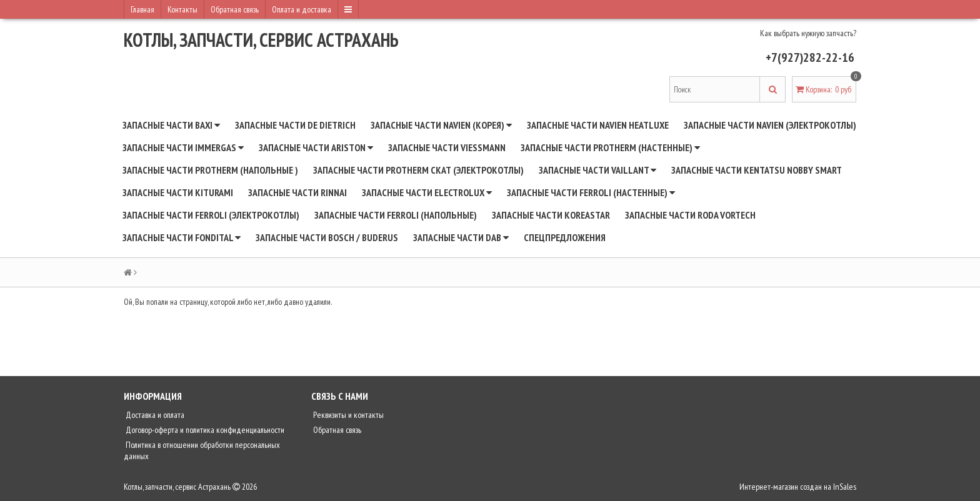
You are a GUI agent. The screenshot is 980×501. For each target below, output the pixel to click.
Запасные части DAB (461, 237)
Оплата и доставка (302, 9)
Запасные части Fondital (182, 237)
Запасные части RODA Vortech (690, 215)
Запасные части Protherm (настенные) (610, 147)
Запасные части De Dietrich (295, 125)
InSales (845, 487)
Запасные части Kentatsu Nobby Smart (757, 170)
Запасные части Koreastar (551, 215)
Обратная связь (235, 9)
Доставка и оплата (154, 415)
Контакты (182, 9)
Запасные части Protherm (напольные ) (210, 170)
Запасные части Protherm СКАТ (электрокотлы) (418, 170)
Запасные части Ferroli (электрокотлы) (211, 215)
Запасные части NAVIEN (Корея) (441, 125)
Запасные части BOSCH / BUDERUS (327, 237)
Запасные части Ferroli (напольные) (396, 215)
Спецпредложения (565, 237)
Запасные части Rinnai (297, 192)
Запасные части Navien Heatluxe (598, 125)
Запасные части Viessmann (447, 147)
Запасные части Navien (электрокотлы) (770, 125)
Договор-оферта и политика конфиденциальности (204, 430)
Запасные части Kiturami (178, 192)
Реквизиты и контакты (347, 415)
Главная (142, 9)
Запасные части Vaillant (597, 170)
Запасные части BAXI (171, 125)
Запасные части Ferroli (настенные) (591, 192)
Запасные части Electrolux (427, 192)
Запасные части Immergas (183, 147)
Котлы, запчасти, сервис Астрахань (261, 40)
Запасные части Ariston (316, 147)
